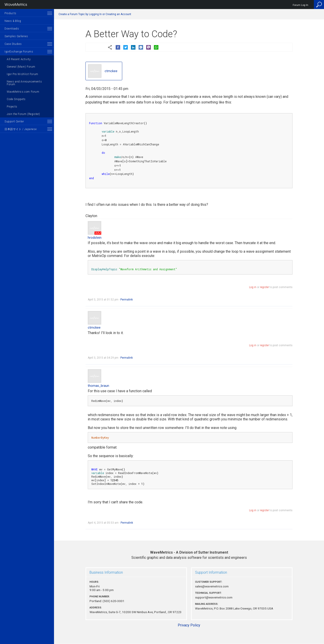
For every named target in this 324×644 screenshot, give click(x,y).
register (264, 287)
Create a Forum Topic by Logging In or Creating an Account (95, 14)
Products (10, 13)
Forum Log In (300, 5)
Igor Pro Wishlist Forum (22, 74)
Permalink (127, 300)
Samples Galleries (16, 36)
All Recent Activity (19, 59)
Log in (253, 287)
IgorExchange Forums (19, 52)
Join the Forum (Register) (23, 114)
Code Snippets (16, 99)
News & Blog (13, 21)
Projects (12, 107)
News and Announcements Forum (24, 83)
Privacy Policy (189, 625)
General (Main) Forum (21, 67)
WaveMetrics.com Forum (23, 92)
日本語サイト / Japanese (20, 129)
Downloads (12, 29)
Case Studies (13, 44)
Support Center (14, 121)
